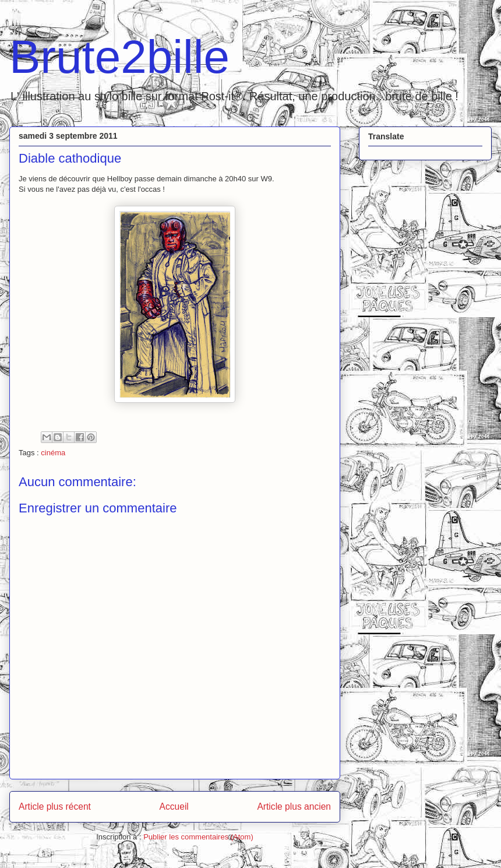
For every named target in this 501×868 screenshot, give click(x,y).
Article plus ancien (294, 806)
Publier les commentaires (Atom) (198, 837)
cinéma (53, 453)
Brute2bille (119, 57)
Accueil (174, 806)
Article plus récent (55, 806)
